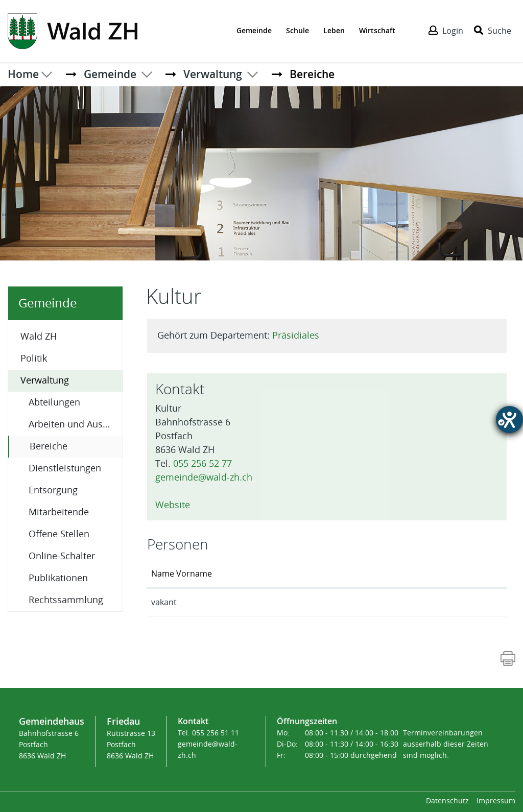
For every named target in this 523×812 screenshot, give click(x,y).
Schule (298, 30)
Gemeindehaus (52, 721)
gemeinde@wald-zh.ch (204, 477)
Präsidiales (296, 336)
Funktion (270, 574)
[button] (110, 74)
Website (178, 505)
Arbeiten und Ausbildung (76, 424)
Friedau (123, 721)
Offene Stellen (59, 534)
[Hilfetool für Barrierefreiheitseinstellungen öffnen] (509, 420)
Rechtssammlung (66, 600)
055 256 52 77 (203, 464)
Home (23, 74)
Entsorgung (53, 490)
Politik (34, 359)
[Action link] (73, 30)
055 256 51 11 (216, 733)
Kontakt (396, 574)
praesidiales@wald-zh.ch (427, 602)
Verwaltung (45, 380)
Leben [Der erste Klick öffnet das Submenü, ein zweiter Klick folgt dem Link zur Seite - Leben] (334, 30)
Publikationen (58, 578)
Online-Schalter (62, 556)
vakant (164, 602)
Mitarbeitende (59, 512)
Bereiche (75, 446)
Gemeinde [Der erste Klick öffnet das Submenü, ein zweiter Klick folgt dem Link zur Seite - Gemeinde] (254, 30)
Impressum (496, 801)
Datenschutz (447, 801)
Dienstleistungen (65, 468)
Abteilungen (54, 402)
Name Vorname (182, 574)
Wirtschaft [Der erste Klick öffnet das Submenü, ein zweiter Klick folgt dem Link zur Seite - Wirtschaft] (377, 30)
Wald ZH (39, 337)
